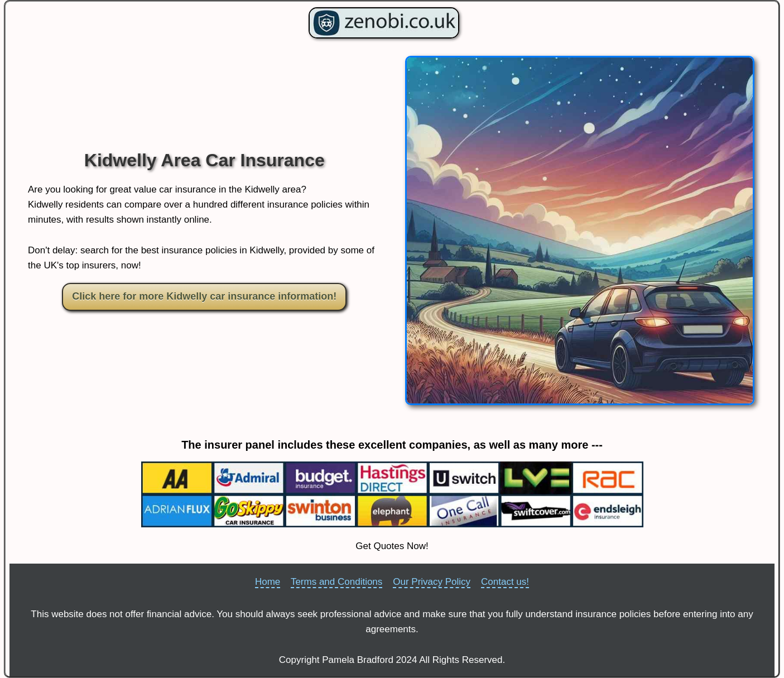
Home (268, 582)
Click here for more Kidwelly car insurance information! (204, 296)
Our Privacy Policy (432, 582)
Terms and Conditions (336, 582)
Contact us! (505, 582)
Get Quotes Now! (392, 546)
